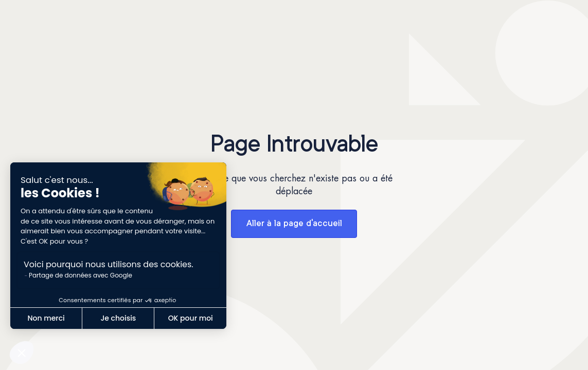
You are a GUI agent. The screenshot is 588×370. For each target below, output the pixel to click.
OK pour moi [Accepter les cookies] (191, 318)
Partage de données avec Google (81, 275)
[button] (22, 353)
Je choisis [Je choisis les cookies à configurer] (118, 318)
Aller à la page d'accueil (294, 224)
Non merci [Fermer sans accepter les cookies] (46, 318)
